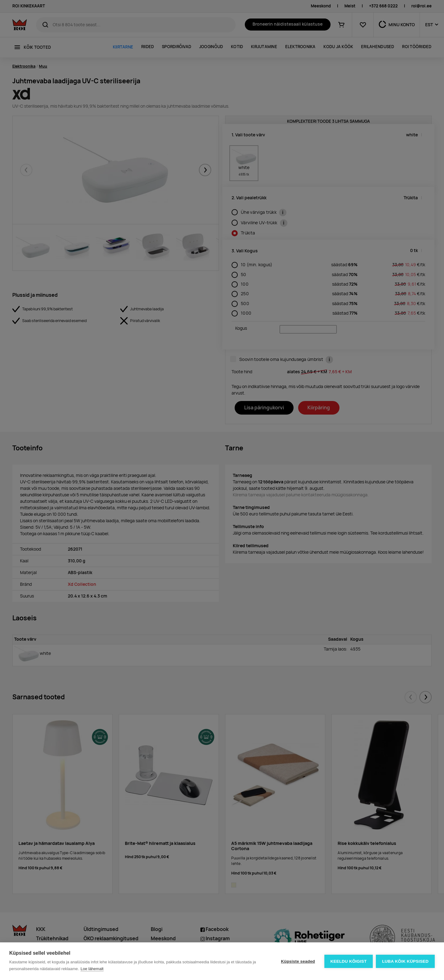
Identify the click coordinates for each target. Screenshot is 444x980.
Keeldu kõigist (349, 961)
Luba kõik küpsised (405, 961)
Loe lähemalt (92, 969)
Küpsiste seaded (298, 961)
